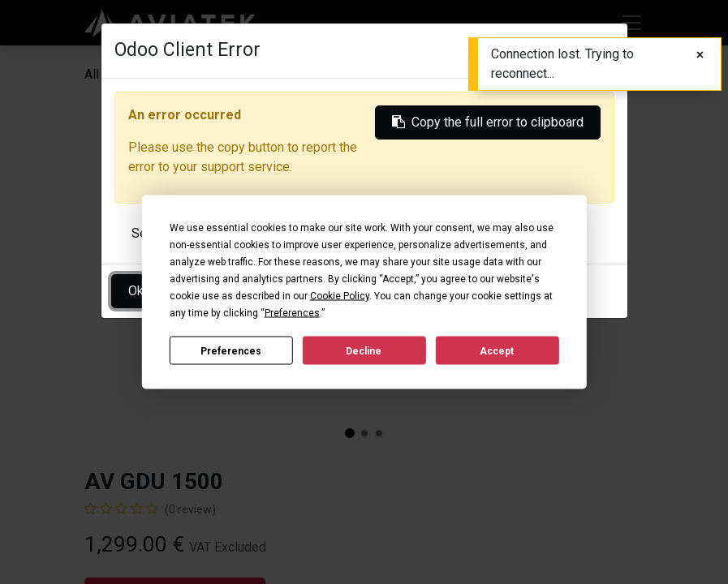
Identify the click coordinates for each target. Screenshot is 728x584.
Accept (497, 350)
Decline (364, 350)
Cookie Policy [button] (340, 296)
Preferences (231, 350)
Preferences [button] (292, 313)
